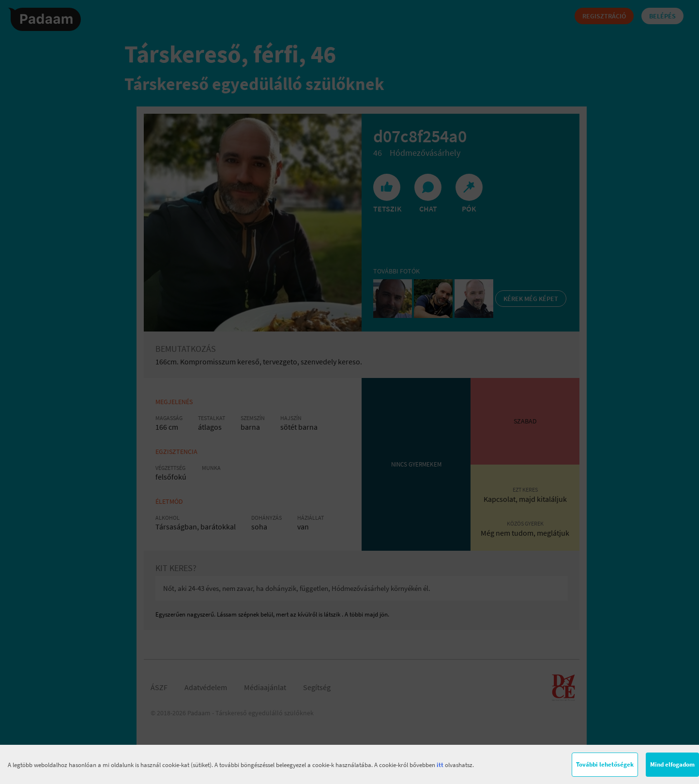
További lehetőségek (605, 764)
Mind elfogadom (672, 764)
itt (440, 765)
